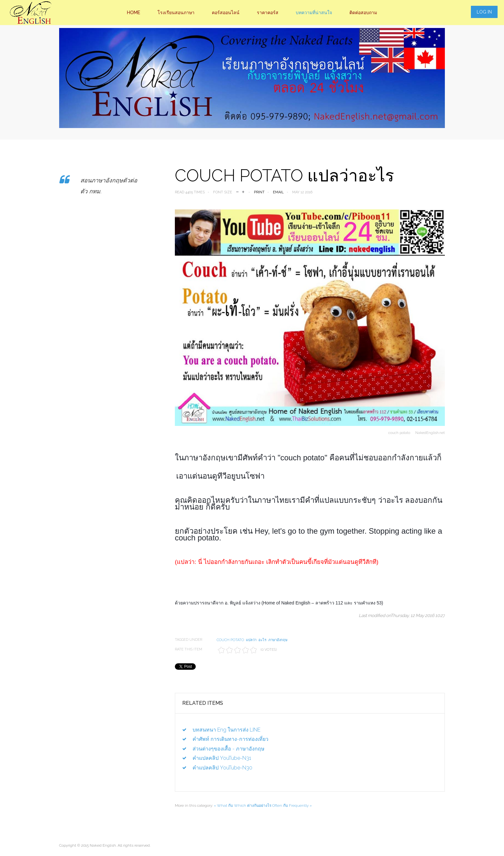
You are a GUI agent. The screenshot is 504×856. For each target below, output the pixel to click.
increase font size (243, 191)
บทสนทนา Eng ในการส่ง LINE (226, 730)
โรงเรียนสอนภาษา (176, 13)
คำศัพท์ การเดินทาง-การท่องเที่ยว (230, 739)
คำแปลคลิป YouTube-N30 (222, 768)
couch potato (230, 640)
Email (278, 192)
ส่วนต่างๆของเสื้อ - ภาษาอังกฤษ (229, 749)
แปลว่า (251, 640)
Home (134, 13)
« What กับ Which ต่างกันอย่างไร (243, 805)
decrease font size (237, 191)
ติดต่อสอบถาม (363, 13)
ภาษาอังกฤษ (278, 640)
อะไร (262, 640)
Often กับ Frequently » (292, 805)
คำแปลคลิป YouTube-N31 (222, 758)
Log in (484, 12)
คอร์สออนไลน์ (226, 13)
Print (259, 192)
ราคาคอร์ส (268, 13)
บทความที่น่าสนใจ (314, 13)
